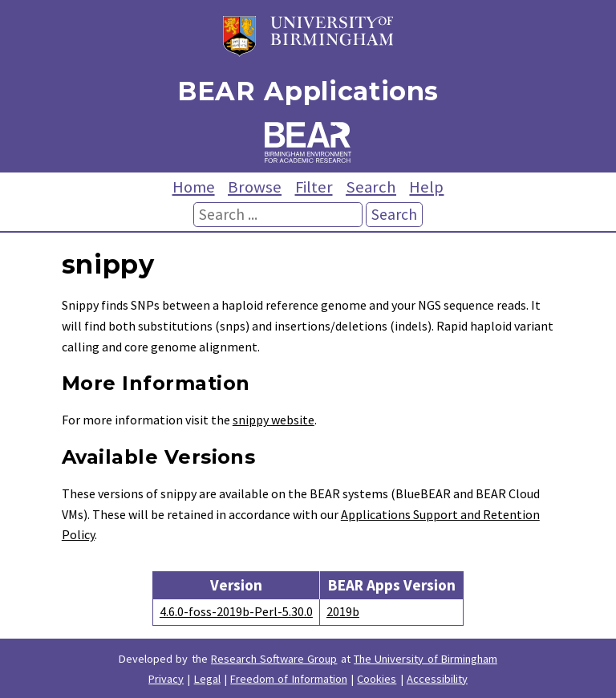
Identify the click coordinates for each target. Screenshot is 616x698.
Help (426, 187)
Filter (314, 187)
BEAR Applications (308, 91)
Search (371, 187)
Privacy (166, 679)
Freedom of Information (289, 679)
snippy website (274, 420)
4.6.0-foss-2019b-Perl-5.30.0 (236, 611)
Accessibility (437, 679)
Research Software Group (274, 659)
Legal (207, 679)
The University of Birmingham (426, 659)
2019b (343, 611)
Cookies (377, 679)
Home (194, 187)
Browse (255, 187)
